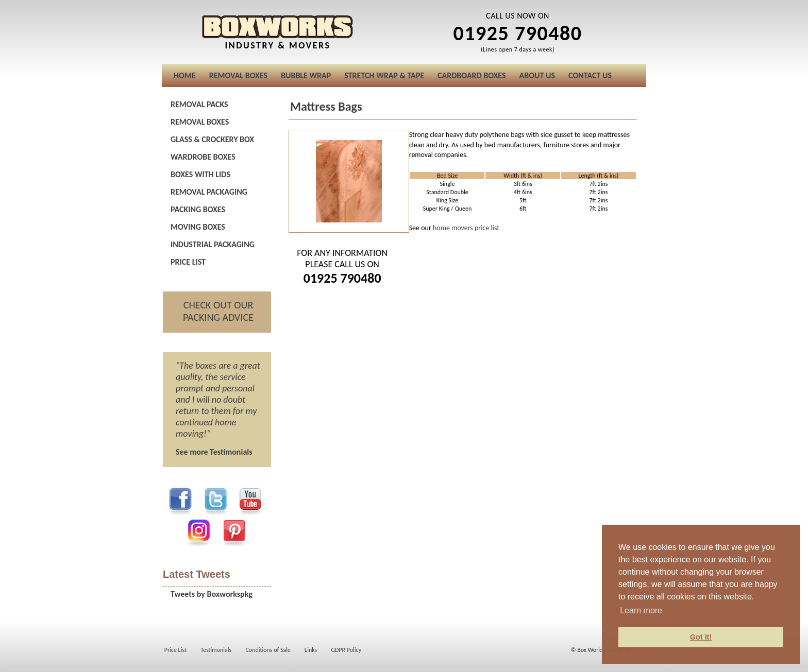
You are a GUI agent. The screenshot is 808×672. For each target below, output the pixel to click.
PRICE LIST (188, 262)
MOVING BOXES (198, 227)
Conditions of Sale (268, 650)
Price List (175, 650)
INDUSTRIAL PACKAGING (213, 244)
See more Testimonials (214, 452)
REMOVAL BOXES (200, 122)
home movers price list (466, 228)
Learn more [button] (641, 610)
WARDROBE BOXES (203, 157)
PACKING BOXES (198, 209)
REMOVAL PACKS (199, 104)
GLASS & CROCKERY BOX (212, 139)
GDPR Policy (346, 650)
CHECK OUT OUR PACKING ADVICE (218, 311)
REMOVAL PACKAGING (209, 192)
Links (311, 650)
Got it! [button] (701, 637)
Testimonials (216, 650)
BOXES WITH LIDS (200, 174)
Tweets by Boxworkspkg (212, 594)
